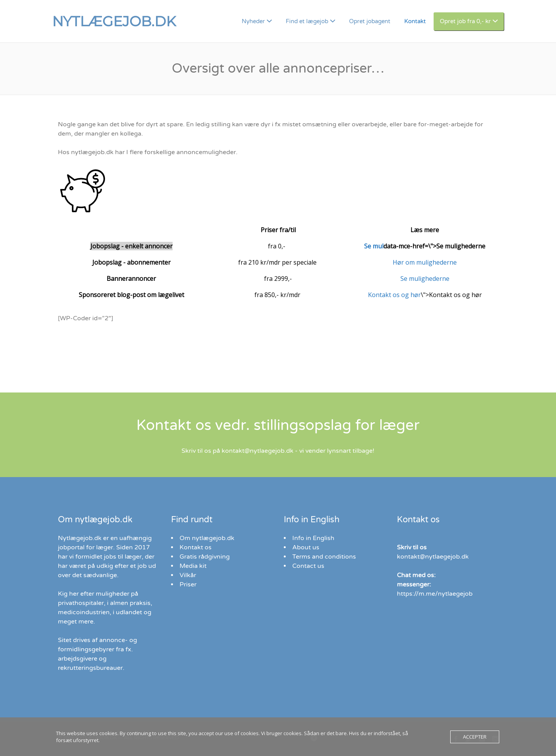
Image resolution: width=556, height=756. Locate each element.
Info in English (313, 538)
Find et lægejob (307, 21)
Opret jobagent (370, 21)
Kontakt (415, 21)
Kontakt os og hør (394, 295)
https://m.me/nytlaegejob (435, 594)
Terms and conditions (324, 557)
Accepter (475, 737)
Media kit (193, 566)
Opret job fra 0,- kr (465, 21)
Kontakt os (196, 547)
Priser (188, 584)
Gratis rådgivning (205, 557)
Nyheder (253, 21)
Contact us (308, 566)
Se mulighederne (425, 279)
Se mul (374, 246)
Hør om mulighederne (425, 262)
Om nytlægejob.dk (207, 538)
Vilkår (188, 575)
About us (306, 547)
